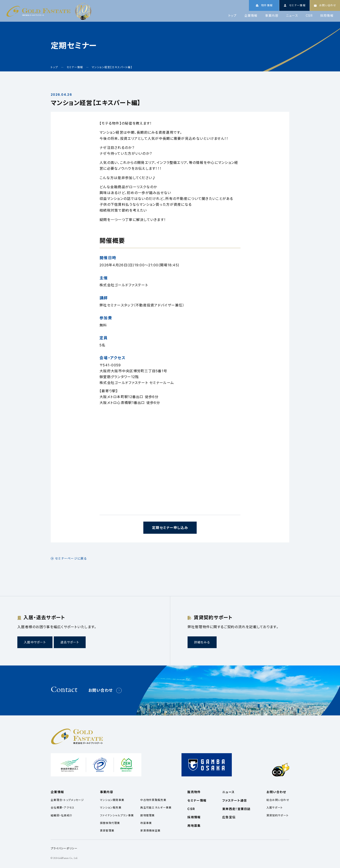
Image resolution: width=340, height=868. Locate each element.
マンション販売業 (111, 808)
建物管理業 (147, 815)
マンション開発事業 (112, 800)
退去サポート (70, 642)
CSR (309, 16)
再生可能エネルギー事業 (156, 808)
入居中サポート (35, 642)
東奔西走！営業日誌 (236, 809)
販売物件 (194, 792)
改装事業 (146, 823)
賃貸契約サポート (278, 815)
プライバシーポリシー (64, 848)
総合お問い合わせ (278, 800)
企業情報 (251, 16)
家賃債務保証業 (150, 831)
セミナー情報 (197, 800)
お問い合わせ (101, 690)
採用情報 (327, 16)
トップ (233, 16)
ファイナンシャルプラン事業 (117, 815)
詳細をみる (202, 642)
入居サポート (275, 808)
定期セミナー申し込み (170, 528)
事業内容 (272, 16)
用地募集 (194, 826)
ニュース (292, 16)
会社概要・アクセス (63, 808)
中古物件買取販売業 (153, 800)
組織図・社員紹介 (62, 815)
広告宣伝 (229, 817)
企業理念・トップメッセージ (67, 800)
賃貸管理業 (107, 831)
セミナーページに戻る (71, 558)
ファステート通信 (235, 800)
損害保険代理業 (110, 823)
